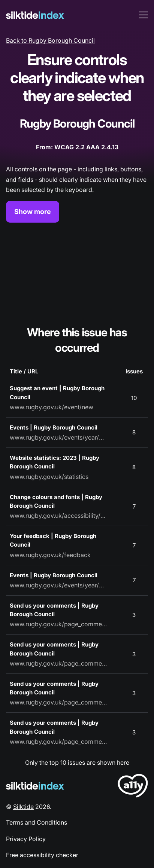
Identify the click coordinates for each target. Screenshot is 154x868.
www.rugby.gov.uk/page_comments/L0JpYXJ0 (58, 702)
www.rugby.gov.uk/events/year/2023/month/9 (58, 585)
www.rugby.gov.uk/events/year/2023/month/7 (58, 437)
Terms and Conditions (37, 822)
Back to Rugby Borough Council (50, 40)
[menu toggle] (144, 15)
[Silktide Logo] (35, 786)
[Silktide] (35, 15)
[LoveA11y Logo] (133, 787)
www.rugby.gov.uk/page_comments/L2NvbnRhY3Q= (58, 663)
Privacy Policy (26, 839)
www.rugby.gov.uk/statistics (49, 477)
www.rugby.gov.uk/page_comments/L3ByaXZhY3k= (58, 742)
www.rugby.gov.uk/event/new (52, 407)
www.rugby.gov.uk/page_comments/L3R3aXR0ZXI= (58, 624)
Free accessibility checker (42, 855)
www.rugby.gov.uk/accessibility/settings (58, 516)
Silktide (23, 807)
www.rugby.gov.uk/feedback (50, 555)
